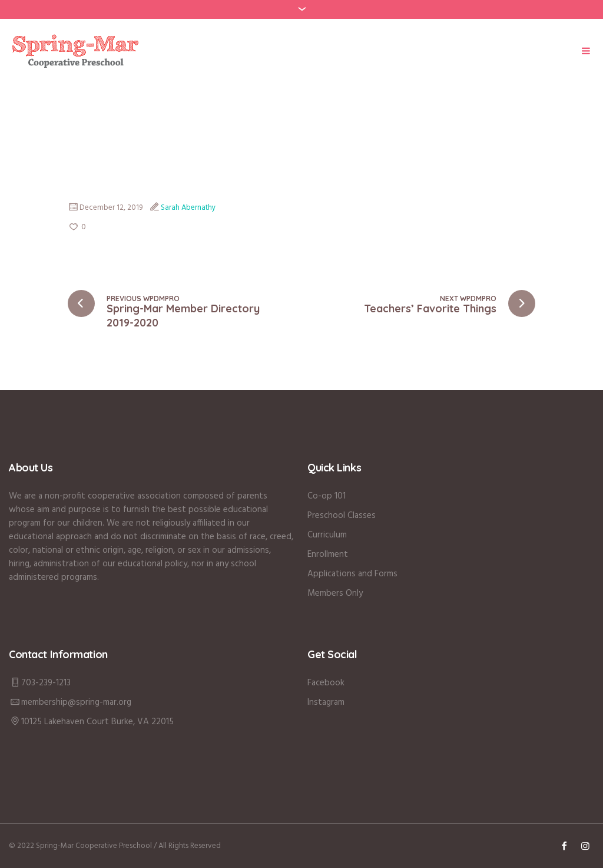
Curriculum (327, 535)
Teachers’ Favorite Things (430, 308)
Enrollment (328, 555)
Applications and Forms (352, 574)
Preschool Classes (342, 516)
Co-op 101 (327, 496)
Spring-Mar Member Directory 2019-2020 (183, 316)
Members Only (335, 593)
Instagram (326, 702)
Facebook (326, 683)
